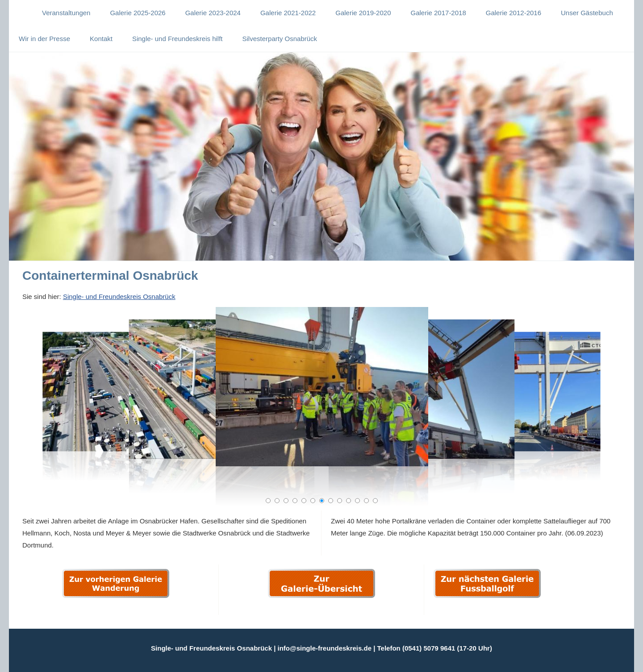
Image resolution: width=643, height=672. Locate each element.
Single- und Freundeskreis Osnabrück (119, 297)
